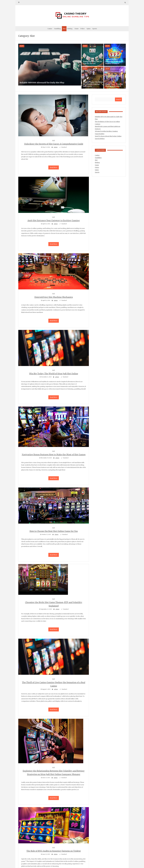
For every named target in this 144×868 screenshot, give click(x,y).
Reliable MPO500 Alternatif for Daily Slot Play (42, 83)
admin (56, 147)
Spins (89, 29)
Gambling (57, 29)
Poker (83, 29)
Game (77, 29)
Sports (95, 29)
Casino (50, 29)
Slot (64, 29)
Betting (70, 29)
